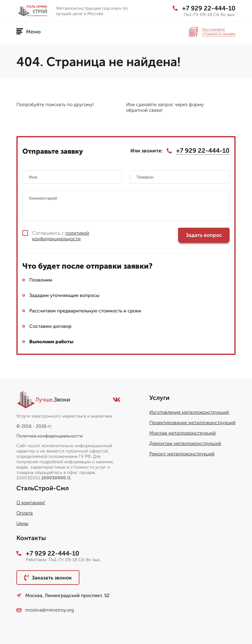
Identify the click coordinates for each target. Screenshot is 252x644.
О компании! (31, 503)
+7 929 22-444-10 (204, 8)
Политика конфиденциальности (49, 436)
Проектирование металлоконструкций (192, 423)
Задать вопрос (204, 235)
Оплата (25, 513)
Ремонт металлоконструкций (182, 454)
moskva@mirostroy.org (45, 610)
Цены (22, 523)
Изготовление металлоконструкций (189, 412)
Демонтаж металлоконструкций (185, 443)
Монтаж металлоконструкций (183, 433)
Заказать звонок (48, 578)
